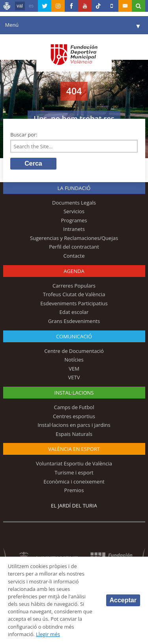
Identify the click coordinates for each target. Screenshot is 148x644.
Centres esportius (74, 416)
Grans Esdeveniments (74, 321)
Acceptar (123, 600)
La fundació (74, 188)
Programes (74, 220)
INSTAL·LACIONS (74, 393)
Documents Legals (74, 203)
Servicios (74, 211)
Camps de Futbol (74, 407)
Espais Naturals (74, 434)
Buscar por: (24, 135)
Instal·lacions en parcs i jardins (74, 425)
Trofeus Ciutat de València (74, 294)
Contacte (74, 256)
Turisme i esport (74, 472)
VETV (74, 377)
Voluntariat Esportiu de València (74, 463)
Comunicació (74, 336)
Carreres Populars (74, 286)
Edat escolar (74, 312)
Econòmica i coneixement (74, 482)
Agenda (74, 271)
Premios (74, 490)
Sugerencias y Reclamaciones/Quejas (74, 238)
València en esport (74, 449)
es (31, 6)
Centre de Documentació (74, 351)
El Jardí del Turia (74, 506)
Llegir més (48, 634)
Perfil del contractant (74, 247)
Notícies (74, 360)
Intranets (74, 229)
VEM (74, 369)
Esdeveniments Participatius (74, 303)
